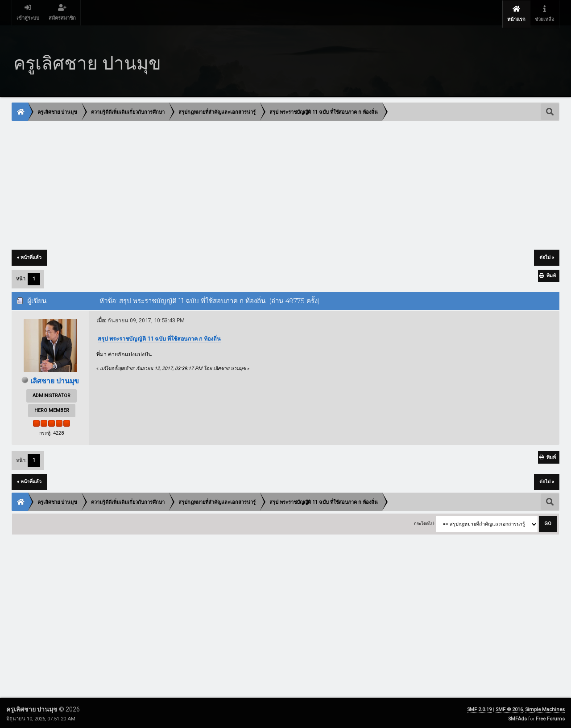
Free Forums (550, 717)
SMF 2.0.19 (479, 708)
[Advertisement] (280, 184)
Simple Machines (545, 708)
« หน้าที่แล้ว (29, 256)
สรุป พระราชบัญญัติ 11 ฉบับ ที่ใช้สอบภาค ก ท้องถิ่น (159, 337)
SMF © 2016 (509, 708)
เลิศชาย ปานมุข (55, 379)
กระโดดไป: (424, 522)
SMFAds (517, 717)
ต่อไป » (547, 256)
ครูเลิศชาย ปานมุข (33, 707)
